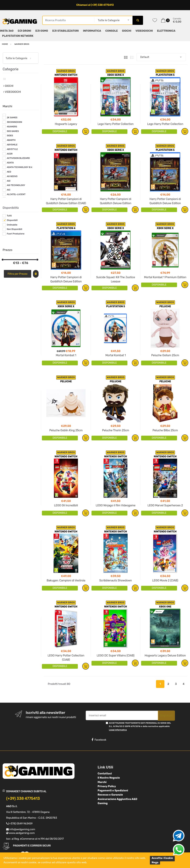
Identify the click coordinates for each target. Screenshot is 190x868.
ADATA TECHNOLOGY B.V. (20, 167)
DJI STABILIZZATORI (65, 31)
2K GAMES (12, 118)
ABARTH (11, 140)
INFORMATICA (92, 31)
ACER (10, 154)
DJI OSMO (42, 31)
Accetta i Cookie (162, 858)
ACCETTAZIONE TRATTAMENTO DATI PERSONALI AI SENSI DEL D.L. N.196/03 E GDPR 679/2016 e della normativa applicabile (140, 726)
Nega (155, 862)
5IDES (10, 136)
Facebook (99, 740)
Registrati (166, 716)
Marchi (102, 782)
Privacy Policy (107, 786)
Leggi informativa (118, 730)
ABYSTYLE (12, 149)
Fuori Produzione (16, 234)
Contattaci (105, 774)
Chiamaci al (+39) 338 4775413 (95, 5)
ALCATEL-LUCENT (16, 194)
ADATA (10, 163)
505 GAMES (13, 131)
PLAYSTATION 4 (66, 228)
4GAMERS (12, 127)
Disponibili (12, 220)
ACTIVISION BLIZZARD (18, 158)
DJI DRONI (24, 31)
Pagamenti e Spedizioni (113, 790)
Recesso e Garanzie (110, 795)
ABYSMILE (12, 145)
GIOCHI (127, 31)
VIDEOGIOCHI (144, 31)
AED (9, 172)
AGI (9, 181)
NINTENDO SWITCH (66, 75)
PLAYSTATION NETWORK (18, 36)
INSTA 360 (7, 31)
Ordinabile (12, 225)
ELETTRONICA (166, 31)
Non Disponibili (15, 229)
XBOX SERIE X (116, 75)
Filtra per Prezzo (18, 274)
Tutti (9, 216)
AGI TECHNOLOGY (16, 185)
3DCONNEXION (14, 122)
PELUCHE (165, 306)
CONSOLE (112, 31)
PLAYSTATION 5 (165, 75)
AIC (9, 190)
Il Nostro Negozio (109, 778)
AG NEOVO (12, 176)
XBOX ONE (165, 607)
